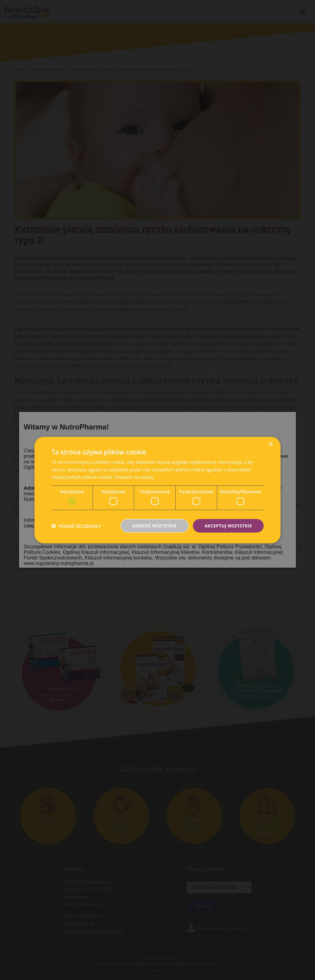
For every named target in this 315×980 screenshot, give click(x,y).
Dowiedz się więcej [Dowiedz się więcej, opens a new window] (134, 477)
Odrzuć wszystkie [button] (154, 525)
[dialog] (157, 490)
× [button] (271, 444)
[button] (76, 526)
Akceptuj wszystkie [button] (228, 525)
